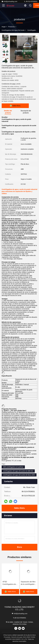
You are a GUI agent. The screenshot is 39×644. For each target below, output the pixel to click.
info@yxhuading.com (9, 1)
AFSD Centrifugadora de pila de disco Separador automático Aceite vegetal (9, 583)
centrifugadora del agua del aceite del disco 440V (19, 475)
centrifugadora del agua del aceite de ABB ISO (18, 471)
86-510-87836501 (31, 1)
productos (11, 27)
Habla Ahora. (19, 508)
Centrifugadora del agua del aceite (13, 30)
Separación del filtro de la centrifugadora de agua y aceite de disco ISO (28, 583)
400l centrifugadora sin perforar (13, 467)
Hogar (4, 27)
